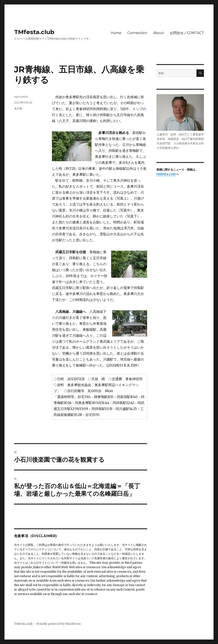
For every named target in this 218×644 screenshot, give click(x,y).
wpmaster (21, 96)
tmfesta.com (166, 174)
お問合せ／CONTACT (187, 33)
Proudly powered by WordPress (59, 624)
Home (116, 33)
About (158, 33)
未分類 (18, 108)
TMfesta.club (34, 32)
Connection (137, 33)
